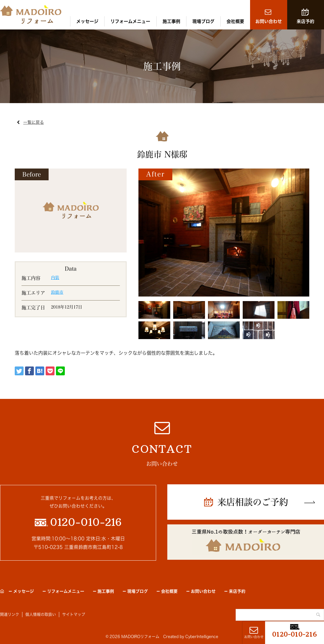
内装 (55, 278)
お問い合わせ (269, 21)
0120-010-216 (295, 634)
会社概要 (235, 21)
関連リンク (10, 614)
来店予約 (305, 21)
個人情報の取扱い (41, 614)
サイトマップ (74, 614)
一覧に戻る (34, 122)
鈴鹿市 (57, 292)
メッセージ (87, 21)
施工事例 (171, 21)
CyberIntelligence (202, 636)
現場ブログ (203, 21)
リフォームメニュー (130, 21)
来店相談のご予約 (253, 502)
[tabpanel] (224, 233)
